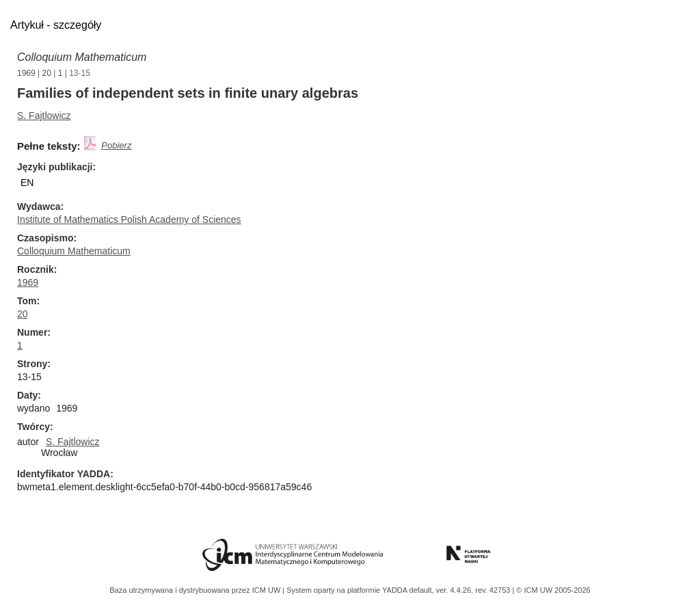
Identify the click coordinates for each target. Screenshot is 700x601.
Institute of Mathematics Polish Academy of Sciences (129, 219)
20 (47, 73)
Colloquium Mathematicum (82, 57)
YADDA (396, 590)
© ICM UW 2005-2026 (553, 590)
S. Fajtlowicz (44, 116)
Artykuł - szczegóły (56, 25)
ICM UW (268, 590)
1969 (26, 73)
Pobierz (116, 145)
